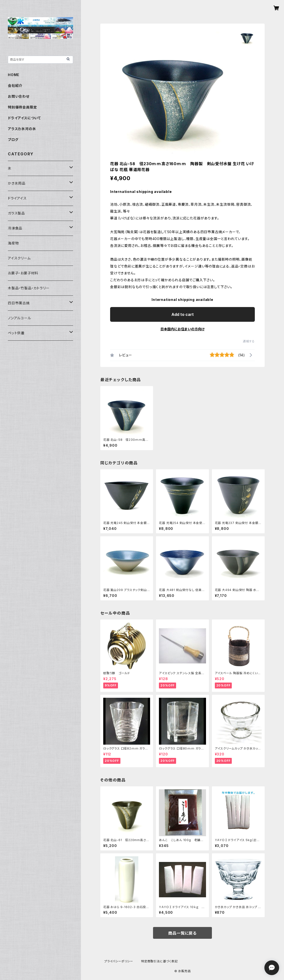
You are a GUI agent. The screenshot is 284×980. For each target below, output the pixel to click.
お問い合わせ (19, 96)
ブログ (13, 140)
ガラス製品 (16, 213)
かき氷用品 (17, 183)
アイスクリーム (19, 258)
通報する (249, 341)
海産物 (13, 243)
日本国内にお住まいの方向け (182, 329)
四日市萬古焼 (19, 303)
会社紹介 (15, 86)
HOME (14, 75)
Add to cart (183, 314)
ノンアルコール (19, 318)
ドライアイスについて (24, 118)
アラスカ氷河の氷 (22, 129)
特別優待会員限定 (22, 107)
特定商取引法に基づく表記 (159, 961)
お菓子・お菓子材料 (23, 273)
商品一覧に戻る (182, 933)
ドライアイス (17, 198)
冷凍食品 (15, 228)
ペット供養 (16, 333)
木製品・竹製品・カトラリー (29, 288)
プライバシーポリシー (119, 961)
